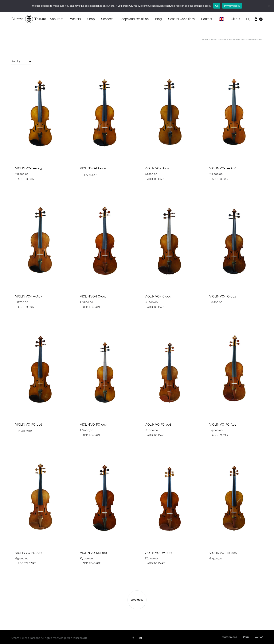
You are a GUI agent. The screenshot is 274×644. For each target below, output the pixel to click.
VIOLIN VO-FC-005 (223, 296)
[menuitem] (221, 19)
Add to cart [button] (27, 179)
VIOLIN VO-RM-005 (223, 553)
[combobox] (21, 61)
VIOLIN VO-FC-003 (158, 296)
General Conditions (181, 19)
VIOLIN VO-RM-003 (158, 553)
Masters (75, 19)
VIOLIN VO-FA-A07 (29, 296)
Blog (158, 19)
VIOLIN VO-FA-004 (93, 168)
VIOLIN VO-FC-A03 (29, 553)
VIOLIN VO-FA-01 (157, 168)
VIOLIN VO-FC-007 (93, 425)
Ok (217, 6)
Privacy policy (232, 6)
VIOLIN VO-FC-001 (93, 296)
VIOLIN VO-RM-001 (94, 553)
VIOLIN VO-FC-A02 (223, 425)
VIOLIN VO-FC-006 (29, 425)
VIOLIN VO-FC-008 (158, 425)
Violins (244, 40)
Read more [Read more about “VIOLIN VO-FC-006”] (26, 431)
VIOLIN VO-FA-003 (29, 168)
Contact (207, 19)
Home (236, 40)
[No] (269, 6)
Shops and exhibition (134, 19)
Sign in (236, 19)
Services (107, 19)
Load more (137, 600)
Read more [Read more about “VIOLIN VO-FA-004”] (90, 175)
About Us (57, 19)
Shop (91, 19)
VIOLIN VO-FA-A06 (223, 168)
